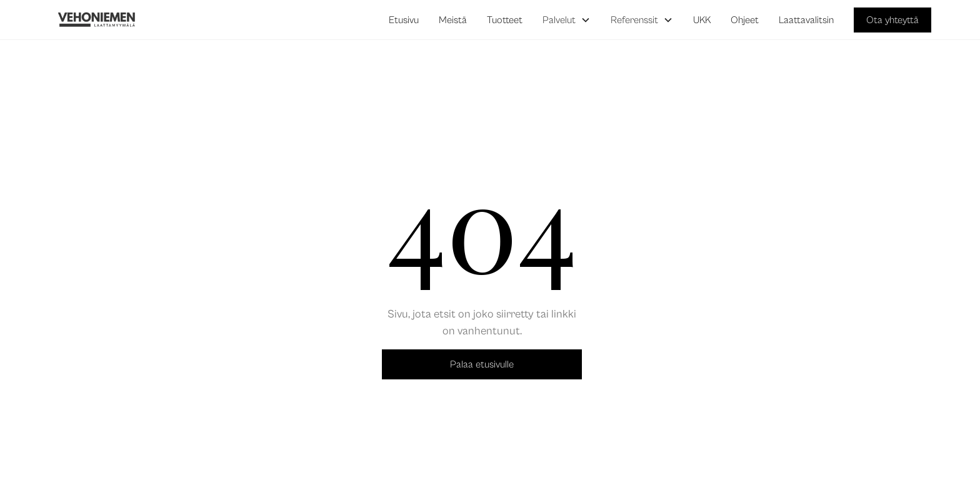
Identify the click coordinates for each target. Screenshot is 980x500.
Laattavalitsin (806, 20)
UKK (702, 20)
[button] (567, 20)
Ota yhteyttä (892, 20)
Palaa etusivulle (482, 364)
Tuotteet (505, 20)
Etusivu (404, 20)
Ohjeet (745, 20)
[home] (97, 20)
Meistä (453, 20)
